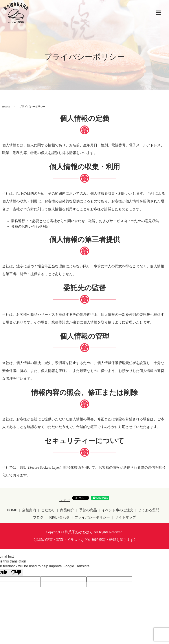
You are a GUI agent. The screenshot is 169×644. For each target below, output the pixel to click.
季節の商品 (88, 510)
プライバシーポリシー (92, 517)
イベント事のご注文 (118, 510)
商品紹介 (67, 510)
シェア (65, 500)
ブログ (38, 517)
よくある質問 (149, 510)
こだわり (48, 510)
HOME (6, 107)
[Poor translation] (16, 573)
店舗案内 (29, 510)
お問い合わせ (59, 517)
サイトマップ (125, 517)
